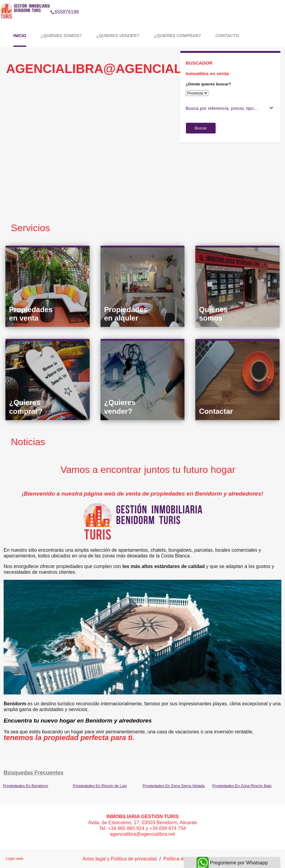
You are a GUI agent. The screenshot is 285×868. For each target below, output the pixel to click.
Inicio (20, 36)
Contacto (227, 36)
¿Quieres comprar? (177, 36)
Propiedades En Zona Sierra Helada (174, 786)
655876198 (64, 4)
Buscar (201, 128)
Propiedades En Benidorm (26, 786)
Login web (14, 858)
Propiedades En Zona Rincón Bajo (242, 786)
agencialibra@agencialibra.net (142, 834)
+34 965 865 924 (126, 828)
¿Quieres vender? (118, 36)
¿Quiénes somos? (61, 36)
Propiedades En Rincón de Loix (100, 786)
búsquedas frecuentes (34, 773)
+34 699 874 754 (168, 828)
